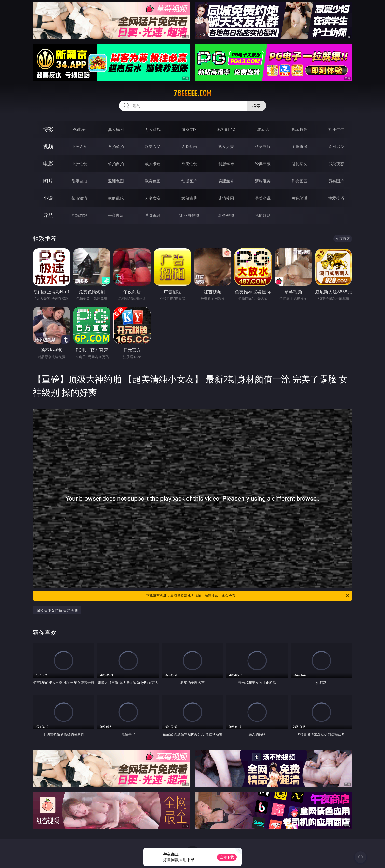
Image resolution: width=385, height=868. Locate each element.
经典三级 (263, 164)
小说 (48, 198)
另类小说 (263, 198)
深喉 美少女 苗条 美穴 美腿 (57, 610)
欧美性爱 (189, 164)
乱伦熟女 (300, 164)
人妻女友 (153, 198)
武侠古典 (189, 198)
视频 (48, 146)
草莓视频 (153, 215)
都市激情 (79, 198)
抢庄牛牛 (336, 129)
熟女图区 (300, 181)
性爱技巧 (336, 198)
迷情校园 (226, 198)
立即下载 (227, 857)
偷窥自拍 (79, 181)
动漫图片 (189, 181)
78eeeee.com (192, 93)
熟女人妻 (226, 147)
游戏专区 (189, 129)
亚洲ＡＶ (79, 147)
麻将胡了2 (226, 129)
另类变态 (336, 164)
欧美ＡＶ (153, 147)
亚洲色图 (116, 181)
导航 (48, 215)
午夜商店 (116, 215)
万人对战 (153, 129)
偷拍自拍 (116, 164)
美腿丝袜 (226, 181)
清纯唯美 (263, 181)
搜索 (256, 106)
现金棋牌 (300, 129)
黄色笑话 (300, 198)
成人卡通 (153, 164)
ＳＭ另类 (336, 147)
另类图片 (336, 181)
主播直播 (300, 147)
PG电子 (79, 129)
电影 (48, 164)
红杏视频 (226, 215)
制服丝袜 (226, 164)
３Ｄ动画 (189, 147)
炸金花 (263, 129)
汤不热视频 (189, 215)
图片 (48, 181)
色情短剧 (263, 215)
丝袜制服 (263, 147)
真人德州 (116, 129)
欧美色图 (153, 181)
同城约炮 (79, 215)
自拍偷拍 (116, 147)
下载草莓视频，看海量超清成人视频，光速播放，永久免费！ (248, 596)
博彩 (48, 129)
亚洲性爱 (79, 164)
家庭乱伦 (116, 198)
